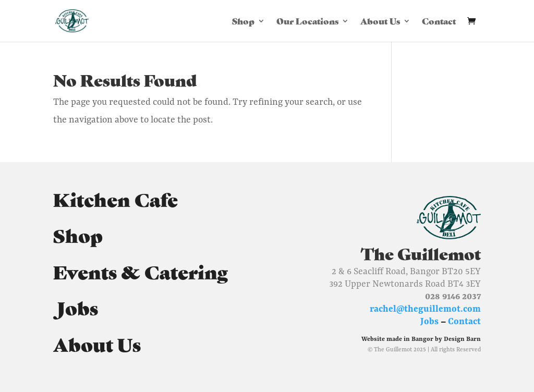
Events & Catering (141, 271)
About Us (380, 22)
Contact (439, 22)
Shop (243, 22)
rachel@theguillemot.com (425, 309)
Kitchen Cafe (116, 199)
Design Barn (462, 339)
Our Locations (307, 22)
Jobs (76, 307)
